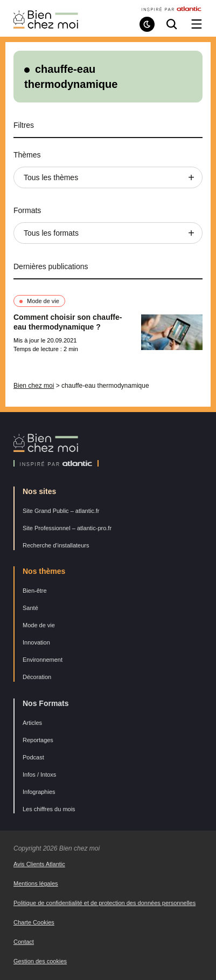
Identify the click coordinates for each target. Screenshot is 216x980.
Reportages (38, 740)
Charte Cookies (34, 922)
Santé (30, 608)
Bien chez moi (34, 386)
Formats (27, 210)
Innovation (36, 642)
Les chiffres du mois (49, 809)
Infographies (39, 792)
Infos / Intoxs (39, 775)
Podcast (33, 757)
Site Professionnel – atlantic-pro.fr (67, 528)
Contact (24, 942)
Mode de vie (43, 301)
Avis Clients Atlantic (39, 864)
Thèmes (27, 155)
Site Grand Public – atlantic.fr (61, 511)
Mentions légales (36, 883)
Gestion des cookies (40, 961)
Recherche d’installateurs (56, 545)
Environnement (43, 660)
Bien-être (35, 591)
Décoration (37, 677)
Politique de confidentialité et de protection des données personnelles (104, 903)
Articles (32, 723)
